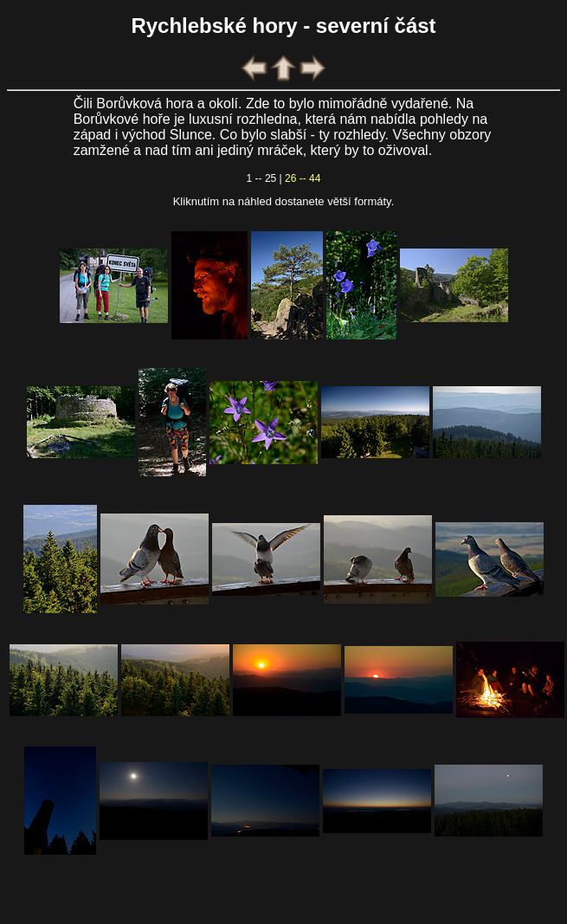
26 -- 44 (303, 178)
